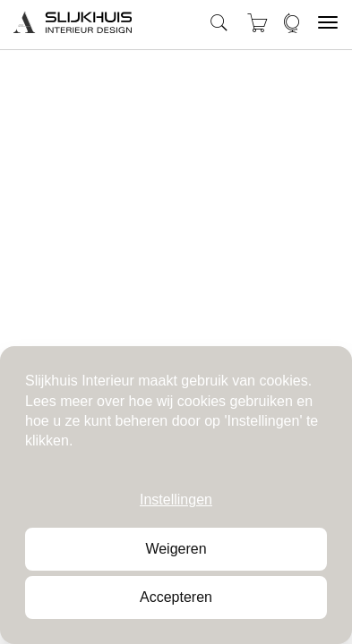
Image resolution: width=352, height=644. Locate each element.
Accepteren (176, 597)
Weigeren (176, 549)
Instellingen (176, 500)
